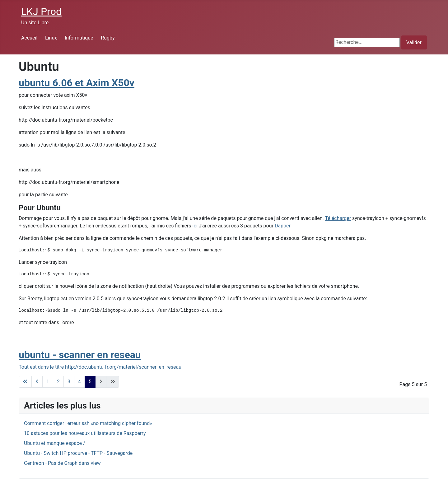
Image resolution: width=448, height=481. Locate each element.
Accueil (29, 38)
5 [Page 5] (90, 382)
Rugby (108, 38)
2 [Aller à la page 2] (58, 382)
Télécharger (338, 218)
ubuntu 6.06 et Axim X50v (77, 83)
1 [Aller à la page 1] (48, 382)
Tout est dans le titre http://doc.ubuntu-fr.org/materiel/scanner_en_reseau (100, 367)
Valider (414, 42)
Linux (51, 38)
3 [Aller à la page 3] (69, 382)
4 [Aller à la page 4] (79, 382)
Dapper (283, 226)
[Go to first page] (25, 382)
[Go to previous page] (37, 382)
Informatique (79, 38)
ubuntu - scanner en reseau (80, 355)
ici (195, 226)
